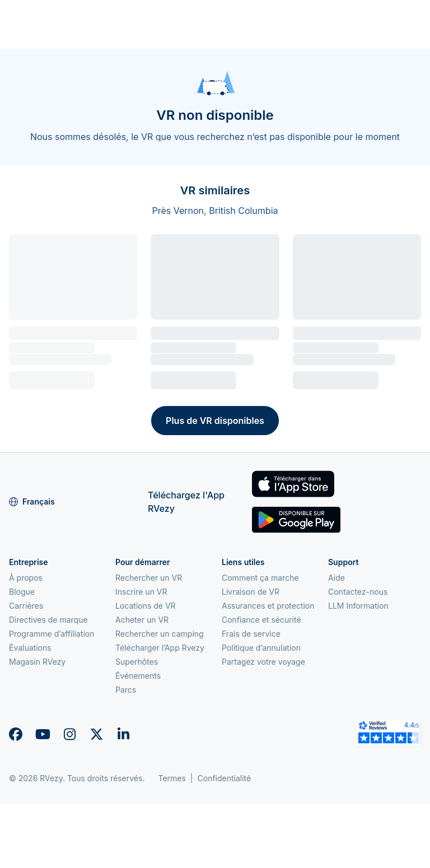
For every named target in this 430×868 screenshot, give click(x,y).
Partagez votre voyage (263, 662)
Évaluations (30, 648)
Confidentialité (225, 778)
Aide (336, 578)
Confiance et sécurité (261, 620)
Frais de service (251, 634)
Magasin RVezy (37, 662)
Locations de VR (146, 606)
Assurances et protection (268, 606)
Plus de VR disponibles (215, 421)
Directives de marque (48, 620)
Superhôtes (137, 662)
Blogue (22, 592)
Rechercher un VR (149, 578)
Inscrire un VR (141, 592)
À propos (26, 578)
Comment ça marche (260, 578)
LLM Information (358, 606)
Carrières (26, 606)
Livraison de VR (251, 592)
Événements (138, 676)
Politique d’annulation (261, 648)
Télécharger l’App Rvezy (160, 648)
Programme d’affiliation (52, 634)
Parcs (126, 690)
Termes (172, 778)
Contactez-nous (358, 592)
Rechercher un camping (160, 634)
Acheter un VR (142, 620)
